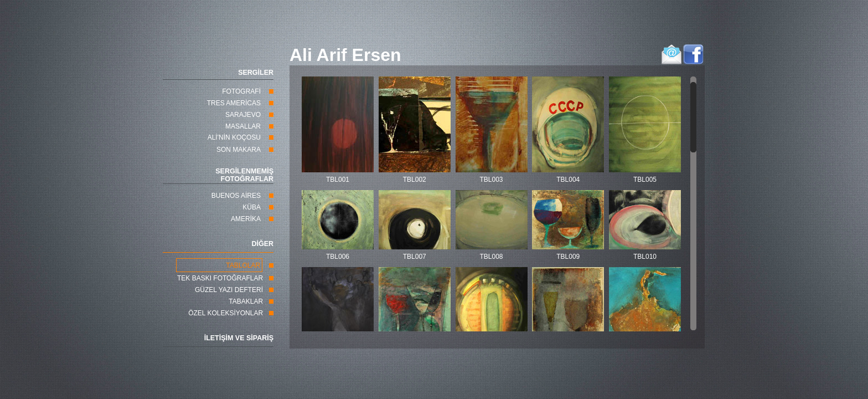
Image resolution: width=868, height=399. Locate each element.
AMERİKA (246, 219)
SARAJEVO (243, 115)
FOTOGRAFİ (241, 91)
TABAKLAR (246, 301)
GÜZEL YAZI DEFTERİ (229, 290)
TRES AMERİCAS (234, 103)
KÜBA (252, 207)
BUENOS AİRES (236, 196)
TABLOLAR (243, 265)
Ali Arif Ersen (345, 55)
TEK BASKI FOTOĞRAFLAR (220, 278)
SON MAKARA (239, 150)
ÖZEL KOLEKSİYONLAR (226, 313)
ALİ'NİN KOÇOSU (234, 137)
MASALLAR (243, 126)
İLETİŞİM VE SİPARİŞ (239, 338)
